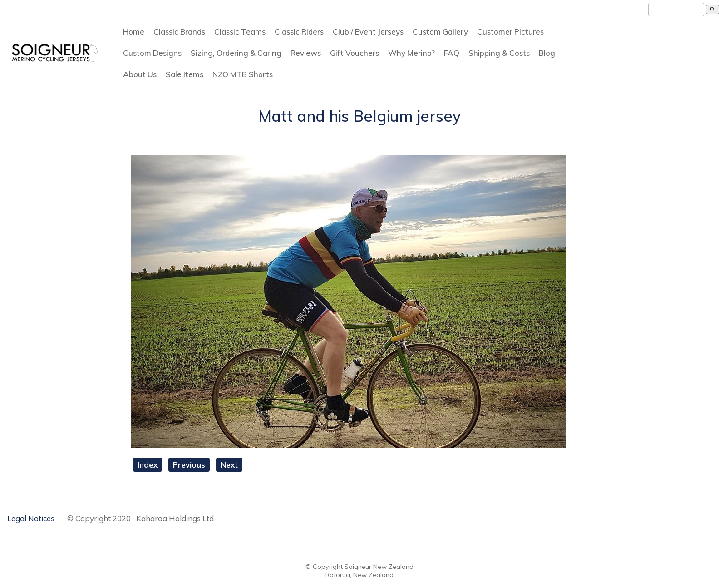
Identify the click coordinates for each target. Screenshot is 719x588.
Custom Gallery (440, 32)
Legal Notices (31, 518)
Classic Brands (179, 32)
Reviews (306, 53)
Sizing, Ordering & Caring (236, 53)
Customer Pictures (510, 32)
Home (134, 32)
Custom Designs (152, 53)
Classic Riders (299, 32)
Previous (189, 465)
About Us (140, 74)
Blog (547, 53)
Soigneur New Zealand (379, 567)
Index (148, 465)
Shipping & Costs (499, 53)
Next (229, 465)
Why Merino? (411, 53)
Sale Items (185, 74)
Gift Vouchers (355, 53)
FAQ (452, 53)
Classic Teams (240, 32)
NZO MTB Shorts (243, 74)
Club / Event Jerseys (368, 32)
